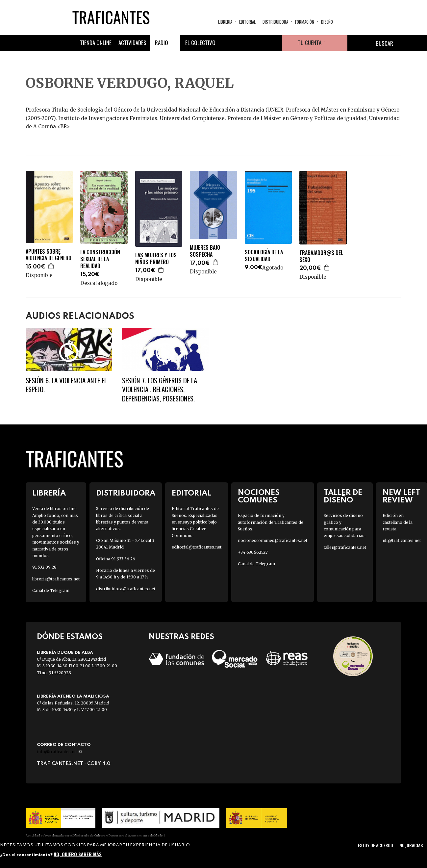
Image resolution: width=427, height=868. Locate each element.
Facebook (227, 43)
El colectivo (200, 43)
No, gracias (411, 845)
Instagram (258, 43)
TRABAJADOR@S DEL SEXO (321, 256)
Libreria (225, 22)
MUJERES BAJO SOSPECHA (205, 251)
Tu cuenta (310, 43)
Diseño (327, 22)
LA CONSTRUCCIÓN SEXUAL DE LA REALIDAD (100, 259)
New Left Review (401, 497)
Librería (49, 493)
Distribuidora (275, 22)
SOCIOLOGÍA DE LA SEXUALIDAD (264, 256)
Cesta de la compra (336, 43)
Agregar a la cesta (51, 266)
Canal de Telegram (51, 590)
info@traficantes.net (59, 752)
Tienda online (96, 43)
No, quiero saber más (78, 854)
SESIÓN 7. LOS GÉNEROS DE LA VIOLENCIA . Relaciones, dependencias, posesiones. (160, 389)
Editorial (247, 22)
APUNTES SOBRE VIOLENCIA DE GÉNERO (49, 255)
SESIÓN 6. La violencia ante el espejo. (66, 385)
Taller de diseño (343, 497)
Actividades (132, 43)
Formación (305, 22)
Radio (162, 43)
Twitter (242, 43)
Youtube (274, 43)
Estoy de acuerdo (376, 845)
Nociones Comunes (259, 497)
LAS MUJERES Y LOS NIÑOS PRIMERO (156, 259)
